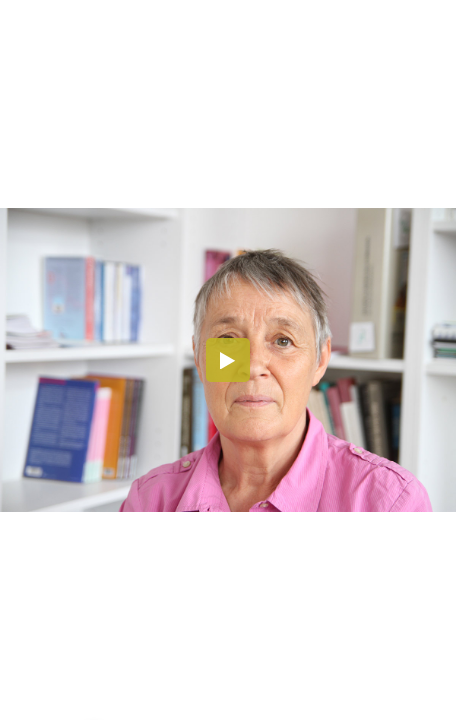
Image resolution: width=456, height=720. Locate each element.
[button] (228, 360)
